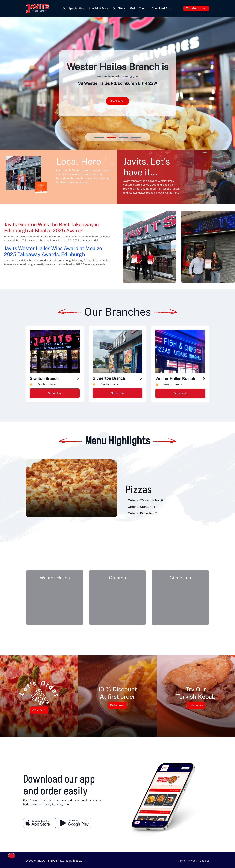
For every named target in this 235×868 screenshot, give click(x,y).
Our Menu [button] (195, 8)
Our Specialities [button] (73, 8)
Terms (182, 861)
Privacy (193, 861)
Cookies (204, 861)
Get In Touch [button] (139, 8)
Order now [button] (38, 710)
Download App (161, 8)
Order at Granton (142, 507)
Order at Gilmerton (143, 513)
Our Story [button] (119, 8)
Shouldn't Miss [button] (98, 8)
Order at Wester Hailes (146, 500)
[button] (65, 526)
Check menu (117, 101)
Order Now (55, 393)
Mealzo (78, 861)
